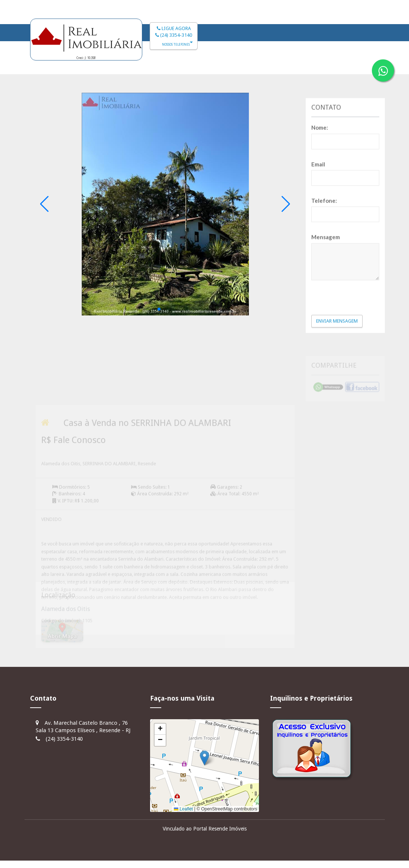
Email (318, 216)
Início (161, 65)
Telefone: (324, 252)
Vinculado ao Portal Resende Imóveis (205, 829)
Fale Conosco (353, 65)
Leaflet (183, 809)
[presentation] (355, 349)
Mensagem (326, 289)
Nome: (320, 179)
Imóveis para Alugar (284, 65)
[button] (159, 309)
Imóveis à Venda (212, 65)
